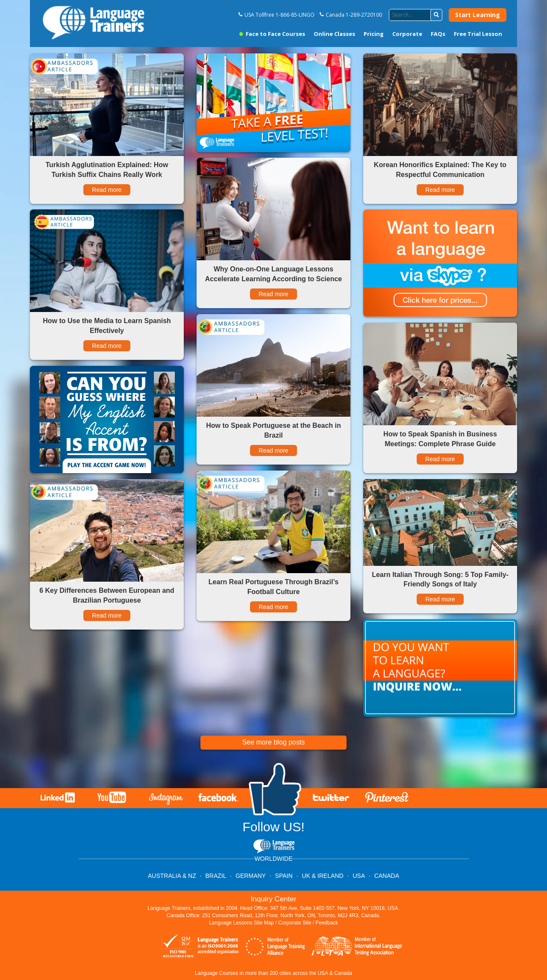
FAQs (438, 34)
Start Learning (478, 15)
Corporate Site (295, 923)
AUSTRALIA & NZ (172, 876)
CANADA (387, 876)
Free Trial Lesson (478, 34)
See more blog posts (274, 742)
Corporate (407, 34)
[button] (436, 15)
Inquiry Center (274, 899)
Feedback (327, 923)
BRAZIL (216, 876)
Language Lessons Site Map (241, 923)
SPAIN (284, 876)
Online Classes (334, 34)
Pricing (374, 34)
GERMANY (251, 876)
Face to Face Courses (272, 34)
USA (359, 876)
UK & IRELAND (322, 876)
